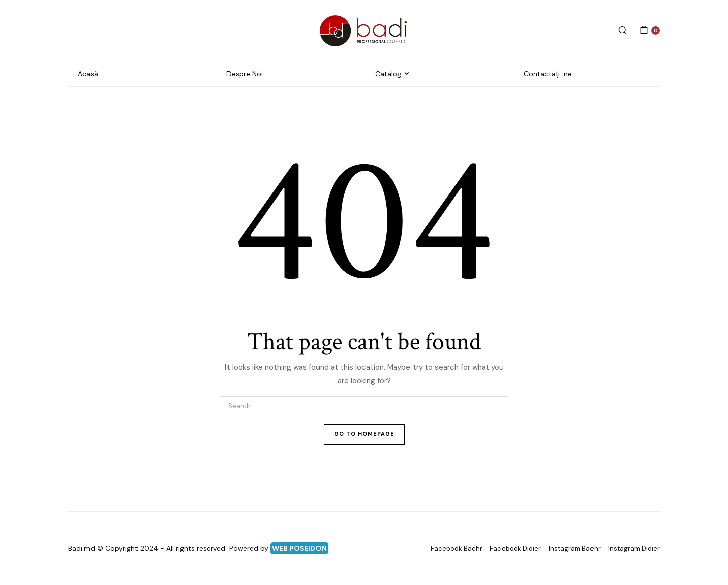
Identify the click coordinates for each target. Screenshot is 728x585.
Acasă (88, 74)
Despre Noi (245, 74)
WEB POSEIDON (299, 548)
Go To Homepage (364, 434)
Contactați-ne (548, 74)
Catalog (388, 74)
